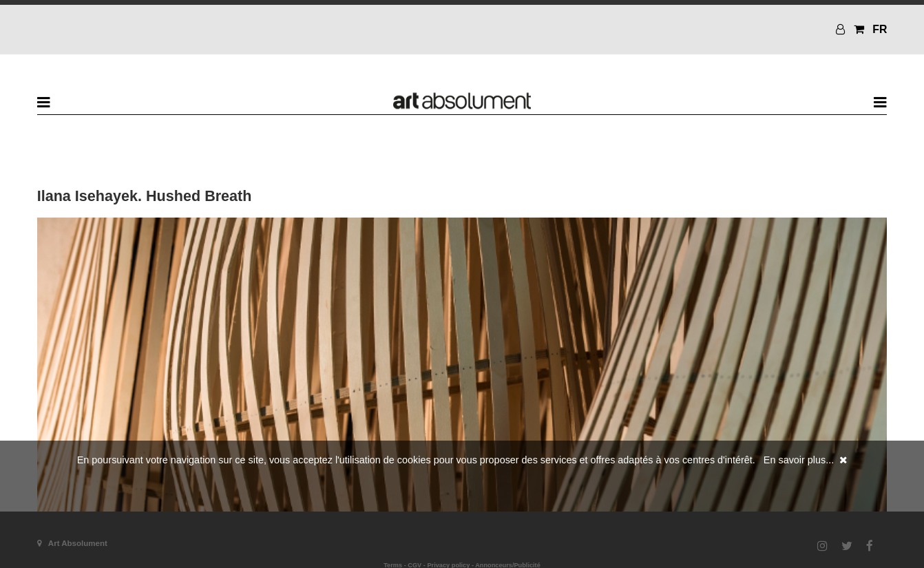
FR (880, 29)
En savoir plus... (799, 460)
